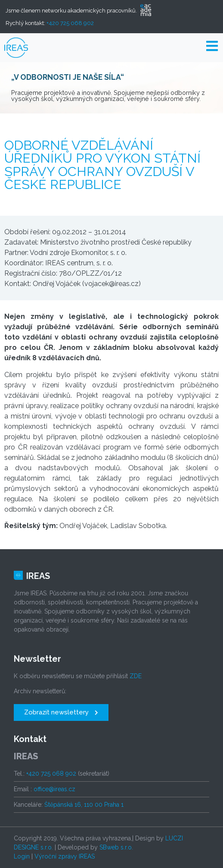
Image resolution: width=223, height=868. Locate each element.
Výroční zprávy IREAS (65, 856)
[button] (61, 712)
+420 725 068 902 (70, 23)
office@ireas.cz (54, 789)
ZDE (136, 676)
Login (22, 856)
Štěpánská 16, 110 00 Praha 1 (84, 805)
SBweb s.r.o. (116, 847)
